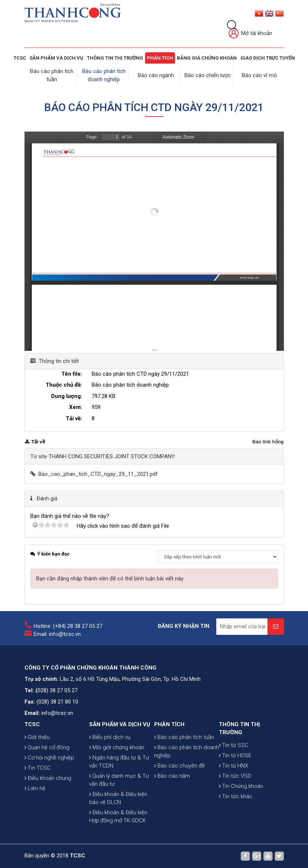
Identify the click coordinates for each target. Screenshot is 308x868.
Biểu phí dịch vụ (110, 737)
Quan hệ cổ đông (47, 747)
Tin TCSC (38, 768)
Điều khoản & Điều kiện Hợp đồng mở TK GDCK (118, 816)
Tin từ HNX (233, 766)
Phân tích (160, 58)
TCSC (20, 58)
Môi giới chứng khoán (117, 747)
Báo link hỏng (268, 442)
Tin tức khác (236, 796)
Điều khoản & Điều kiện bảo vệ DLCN (118, 798)
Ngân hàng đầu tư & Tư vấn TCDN (119, 762)
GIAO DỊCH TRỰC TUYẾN (268, 58)
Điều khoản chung (48, 778)
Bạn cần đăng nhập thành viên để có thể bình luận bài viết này (110, 579)
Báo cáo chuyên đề (180, 766)
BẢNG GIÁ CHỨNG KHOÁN (207, 58)
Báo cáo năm (172, 776)
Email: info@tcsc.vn (57, 634)
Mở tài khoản (250, 34)
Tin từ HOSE (235, 755)
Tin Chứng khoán (241, 786)
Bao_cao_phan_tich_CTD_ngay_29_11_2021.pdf (98, 474)
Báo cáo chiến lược (208, 75)
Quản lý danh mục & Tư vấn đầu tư (119, 780)
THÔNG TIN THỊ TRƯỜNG (115, 58)
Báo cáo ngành (156, 75)
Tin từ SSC (234, 745)
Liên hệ (35, 788)
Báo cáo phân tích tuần (184, 737)
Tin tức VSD (235, 776)
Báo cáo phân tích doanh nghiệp (187, 751)
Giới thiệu (37, 737)
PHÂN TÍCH (169, 724)
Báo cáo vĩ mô (259, 75)
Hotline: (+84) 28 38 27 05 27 (68, 626)
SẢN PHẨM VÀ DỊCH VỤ (56, 58)
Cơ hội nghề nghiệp (49, 758)
